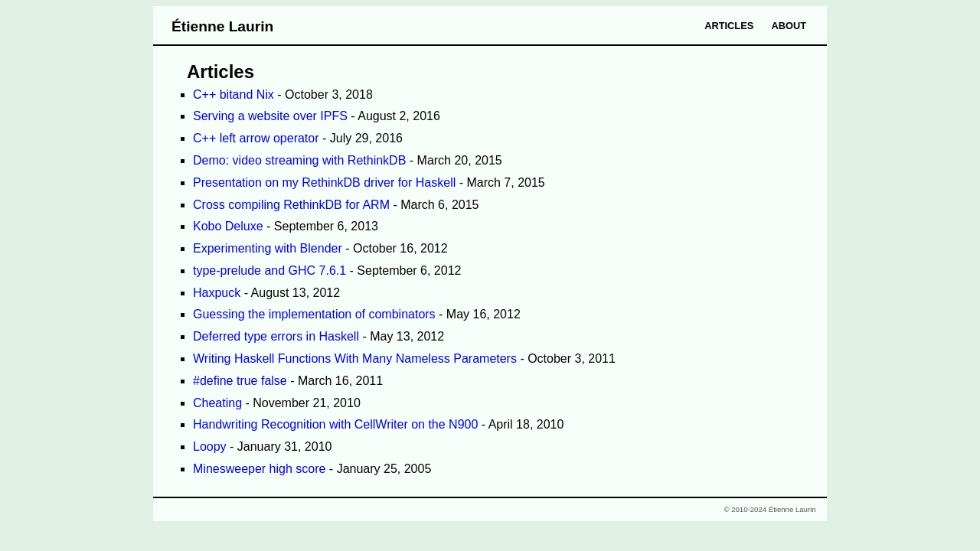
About (789, 26)
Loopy (210, 447)
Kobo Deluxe (228, 226)
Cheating (217, 403)
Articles (729, 26)
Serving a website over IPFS (270, 116)
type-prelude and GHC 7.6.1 (269, 271)
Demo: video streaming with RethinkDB (299, 160)
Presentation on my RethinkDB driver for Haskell (324, 183)
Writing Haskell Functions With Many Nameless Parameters (355, 359)
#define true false (240, 381)
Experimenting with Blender (268, 248)
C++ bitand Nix (234, 95)
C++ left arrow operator (256, 138)
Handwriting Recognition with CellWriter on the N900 (335, 424)
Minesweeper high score (259, 469)
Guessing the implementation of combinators (314, 314)
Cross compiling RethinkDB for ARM (291, 205)
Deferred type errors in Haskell (276, 336)
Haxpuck (217, 293)
